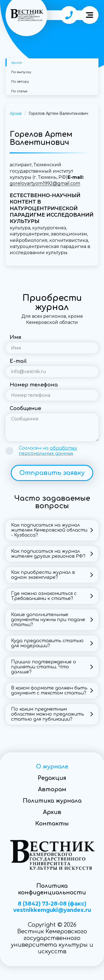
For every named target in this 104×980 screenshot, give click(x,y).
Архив (17, 62)
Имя (15, 337)
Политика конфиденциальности (52, 889)
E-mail (18, 361)
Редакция (52, 778)
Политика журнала (52, 801)
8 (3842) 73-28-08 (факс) (52, 904)
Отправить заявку (52, 473)
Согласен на (48, 451)
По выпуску (21, 72)
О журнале (52, 767)
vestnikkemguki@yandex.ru (52, 910)
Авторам (52, 789)
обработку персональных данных (48, 451)
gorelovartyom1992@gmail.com (45, 183)
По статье (19, 91)
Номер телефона (34, 385)
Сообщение (25, 408)
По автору (20, 81)
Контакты (52, 824)
